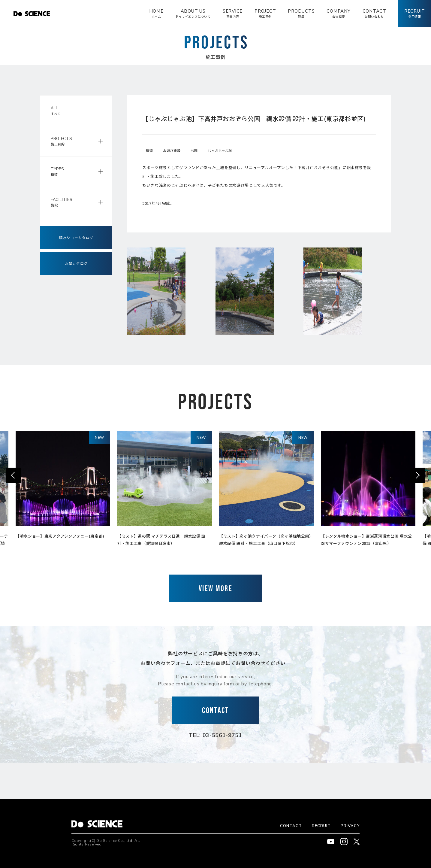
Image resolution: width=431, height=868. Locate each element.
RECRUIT (321, 826)
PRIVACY (350, 826)
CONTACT (291, 826)
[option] (63, 487)
